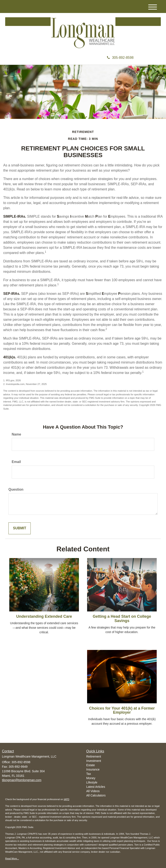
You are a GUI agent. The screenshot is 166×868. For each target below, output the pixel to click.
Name (16, 434)
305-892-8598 (120, 58)
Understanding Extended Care (44, 616)
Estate (91, 765)
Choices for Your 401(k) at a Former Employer (122, 710)
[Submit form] (20, 528)
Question (16, 489)
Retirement (94, 756)
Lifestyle (92, 782)
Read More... (12, 858)
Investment (94, 761)
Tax (89, 774)
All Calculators (96, 795)
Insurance (93, 769)
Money (91, 778)
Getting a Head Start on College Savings (122, 619)
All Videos (93, 791)
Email (16, 462)
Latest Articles (96, 787)
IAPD (67, 799)
